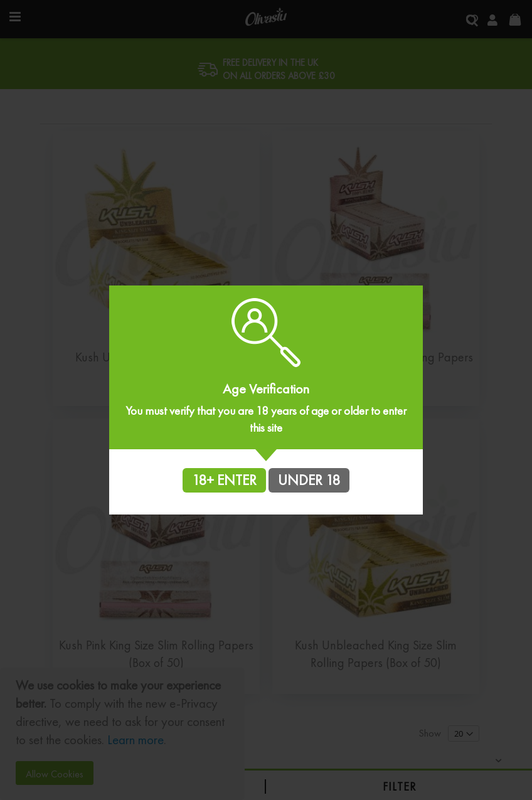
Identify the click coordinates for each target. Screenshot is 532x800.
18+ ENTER (224, 480)
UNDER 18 (309, 480)
